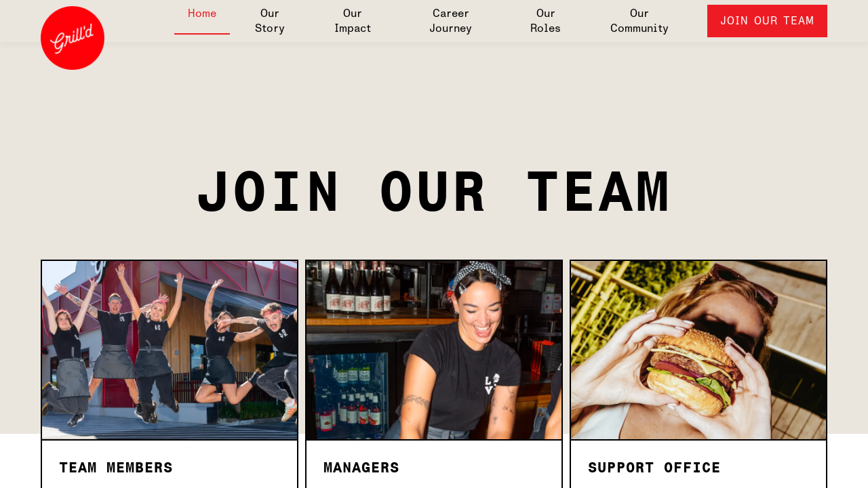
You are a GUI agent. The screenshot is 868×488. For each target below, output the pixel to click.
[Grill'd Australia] (73, 40)
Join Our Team (767, 21)
